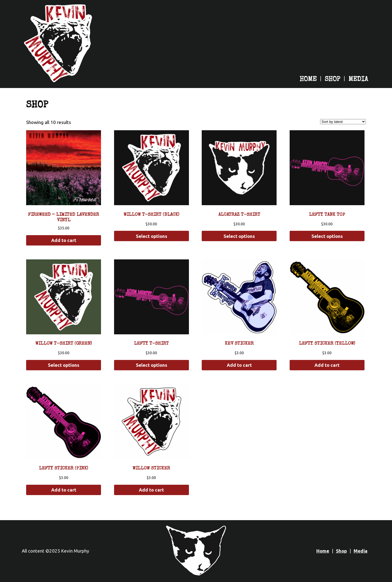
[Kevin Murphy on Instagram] (322, 65)
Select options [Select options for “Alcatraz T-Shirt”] (239, 236)
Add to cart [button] (64, 240)
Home (308, 80)
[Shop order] (343, 122)
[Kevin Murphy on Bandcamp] (308, 65)
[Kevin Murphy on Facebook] (349, 65)
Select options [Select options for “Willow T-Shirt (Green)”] (64, 365)
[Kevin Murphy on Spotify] (281, 65)
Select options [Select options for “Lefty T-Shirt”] (151, 365)
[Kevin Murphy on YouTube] (335, 65)
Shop (333, 80)
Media (358, 80)
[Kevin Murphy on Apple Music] (295, 65)
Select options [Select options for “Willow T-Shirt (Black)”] (151, 236)
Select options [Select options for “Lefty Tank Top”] (327, 236)
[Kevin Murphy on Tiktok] (363, 65)
